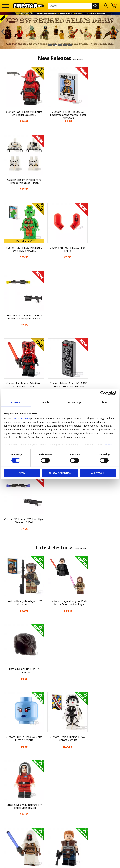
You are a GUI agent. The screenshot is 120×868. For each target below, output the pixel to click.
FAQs (60, 761)
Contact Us (60, 751)
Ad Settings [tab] (75, 402)
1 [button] (49, 45)
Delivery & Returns (60, 715)
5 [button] (59, 45)
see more (78, 59)
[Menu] (5, 6)
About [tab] (104, 402)
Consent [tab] (16, 402)
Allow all (98, 473)
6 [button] (61, 45)
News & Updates (60, 704)
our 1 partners (21, 418)
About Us (60, 698)
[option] (60, 32)
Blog (60, 710)
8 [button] (66, 45)
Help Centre (60, 756)
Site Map (60, 744)
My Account (60, 692)
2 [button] (51, 45)
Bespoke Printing (60, 771)
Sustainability (60, 738)
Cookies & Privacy (60, 727)
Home (60, 687)
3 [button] (54, 45)
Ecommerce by (60, 864)
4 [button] (56, 45)
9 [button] (69, 45)
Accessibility (60, 733)
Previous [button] (3, 32)
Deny (22, 473)
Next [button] (117, 32)
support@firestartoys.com (60, 766)
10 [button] (71, 45)
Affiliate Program (60, 781)
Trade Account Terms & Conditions (60, 776)
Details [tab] (45, 402)
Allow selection (60, 473)
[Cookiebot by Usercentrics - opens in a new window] (103, 393)
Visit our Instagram (60, 798)
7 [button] (64, 45)
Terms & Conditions (60, 721)
